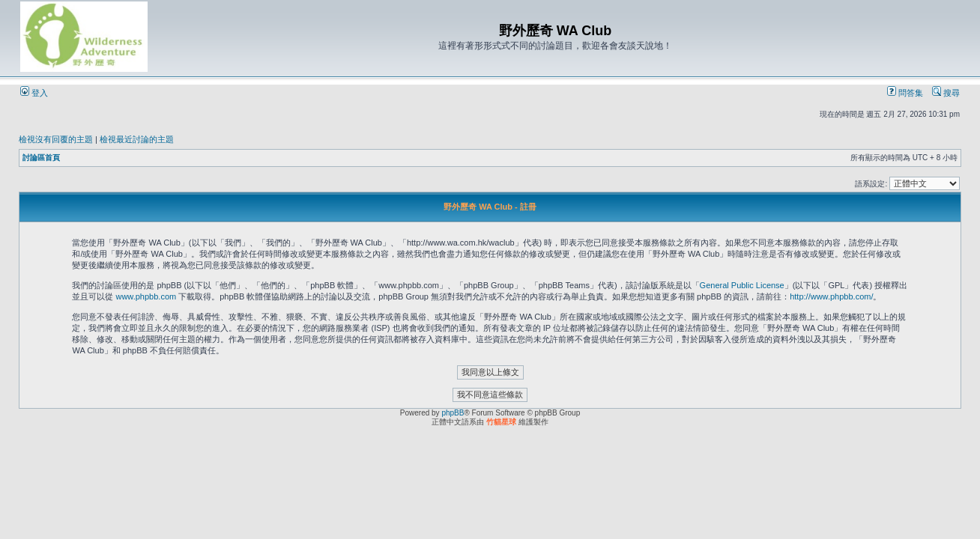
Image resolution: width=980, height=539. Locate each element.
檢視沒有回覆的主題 (56, 139)
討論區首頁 (41, 158)
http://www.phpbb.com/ (831, 296)
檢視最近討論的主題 (137, 139)
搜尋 (946, 93)
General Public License (742, 285)
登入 (34, 93)
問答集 (905, 93)
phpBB (453, 413)
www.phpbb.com (146, 296)
